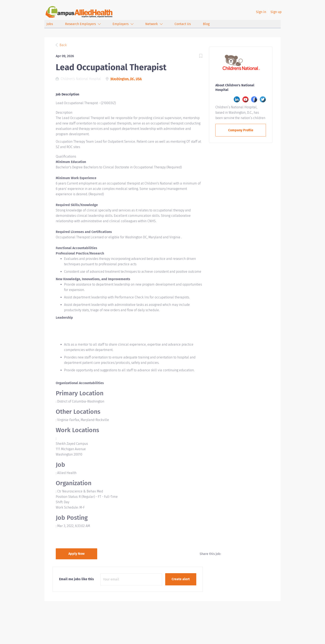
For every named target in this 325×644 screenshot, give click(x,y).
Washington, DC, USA (126, 79)
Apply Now (76, 554)
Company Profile (241, 130)
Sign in (261, 12)
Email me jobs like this (76, 579)
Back (63, 45)
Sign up (276, 12)
